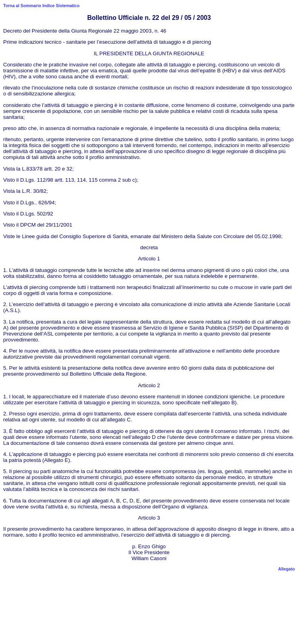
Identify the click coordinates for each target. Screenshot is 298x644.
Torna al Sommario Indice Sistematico (41, 6)
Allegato (286, 569)
